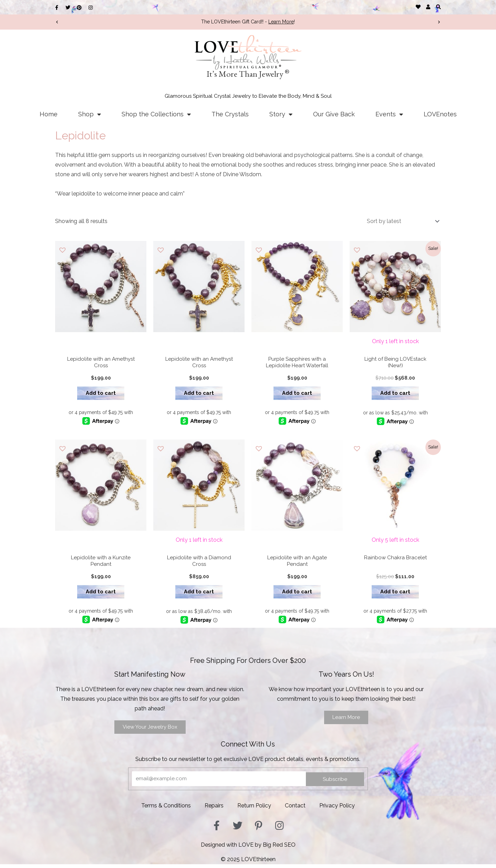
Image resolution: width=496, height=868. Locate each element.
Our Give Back (334, 114)
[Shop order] (402, 221)
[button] (438, 7)
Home (49, 114)
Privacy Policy (337, 809)
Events (389, 114)
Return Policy (254, 809)
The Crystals (230, 114)
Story (281, 114)
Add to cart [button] (101, 394)
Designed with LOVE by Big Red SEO (248, 849)
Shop (90, 114)
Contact (295, 809)
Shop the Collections (156, 114)
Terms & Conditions (166, 809)
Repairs (214, 809)
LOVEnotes (440, 114)
